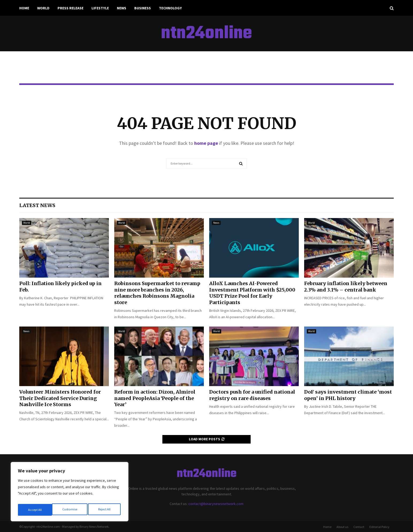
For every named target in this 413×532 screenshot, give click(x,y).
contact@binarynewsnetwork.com (216, 504)
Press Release (70, 8)
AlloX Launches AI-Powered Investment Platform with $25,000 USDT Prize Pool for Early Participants (252, 293)
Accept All (105, 510)
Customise (35, 510)
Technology (170, 8)
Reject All (70, 510)
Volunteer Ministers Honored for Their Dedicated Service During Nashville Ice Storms (60, 398)
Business (143, 8)
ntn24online (206, 34)
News (122, 8)
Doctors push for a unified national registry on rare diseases (252, 395)
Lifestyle (100, 8)
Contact (359, 527)
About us (342, 527)
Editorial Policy (379, 527)
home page (206, 143)
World (43, 8)
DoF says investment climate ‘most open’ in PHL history (348, 395)
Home (24, 8)
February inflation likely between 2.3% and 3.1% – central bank (346, 286)
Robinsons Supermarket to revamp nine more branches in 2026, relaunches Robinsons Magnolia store (157, 293)
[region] (70, 493)
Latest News (37, 205)
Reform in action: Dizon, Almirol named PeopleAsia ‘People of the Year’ (155, 398)
